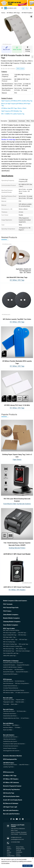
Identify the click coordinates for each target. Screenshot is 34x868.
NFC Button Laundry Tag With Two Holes (17, 319)
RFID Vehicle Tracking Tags (10, 644)
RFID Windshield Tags (9, 651)
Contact (18, 856)
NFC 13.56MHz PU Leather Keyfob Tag (13, 114)
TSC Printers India (21, 711)
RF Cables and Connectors (22, 693)
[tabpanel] (17, 30)
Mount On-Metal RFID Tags (10, 635)
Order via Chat (17, 48)
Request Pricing (28, 49)
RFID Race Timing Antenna (22, 683)
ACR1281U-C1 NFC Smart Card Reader (17, 587)
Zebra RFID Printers (24, 765)
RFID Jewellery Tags (21, 649)
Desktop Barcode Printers (17, 548)
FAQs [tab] (28, 121)
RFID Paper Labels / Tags (9, 637)
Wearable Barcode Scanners (10, 737)
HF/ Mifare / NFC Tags (13, 13)
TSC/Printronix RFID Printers (10, 765)
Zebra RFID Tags (22, 633)
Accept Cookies (28, 866)
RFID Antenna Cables (8, 693)
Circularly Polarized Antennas (11, 688)
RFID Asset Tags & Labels (10, 633)
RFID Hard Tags (23, 640)
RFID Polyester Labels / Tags (10, 640)
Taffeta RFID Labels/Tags (9, 656)
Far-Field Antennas (20, 681)
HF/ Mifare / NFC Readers (17, 590)
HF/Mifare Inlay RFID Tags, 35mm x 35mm (14, 108)
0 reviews (12, 69)
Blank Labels (14, 704)
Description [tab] (4, 121)
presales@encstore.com (17, 839)
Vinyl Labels (6, 704)
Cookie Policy (11, 856)
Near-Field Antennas (8, 683)
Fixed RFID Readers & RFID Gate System (13, 663)
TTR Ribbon (17, 728)
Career (18, 854)
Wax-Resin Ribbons (8, 728)
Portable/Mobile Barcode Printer (11, 718)
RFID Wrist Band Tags (9, 649)
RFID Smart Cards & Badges (23, 651)
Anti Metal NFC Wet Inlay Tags (17, 277)
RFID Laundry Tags (23, 644)
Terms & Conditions (19, 851)
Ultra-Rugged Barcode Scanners (11, 751)
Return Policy (20, 847)
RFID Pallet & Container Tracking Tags (13, 646)
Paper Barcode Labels (9, 700)
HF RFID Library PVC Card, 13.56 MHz (17, 405)
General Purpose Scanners (10, 748)
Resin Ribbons (7, 725)
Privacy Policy (9, 853)
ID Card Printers (25, 718)
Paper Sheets (17, 460)
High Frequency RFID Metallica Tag (12, 111)
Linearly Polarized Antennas (10, 686)
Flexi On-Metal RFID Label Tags (11, 653)
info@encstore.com (16, 837)
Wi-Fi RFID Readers (8, 670)
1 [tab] (16, 43)
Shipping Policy (20, 849)
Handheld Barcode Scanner (10, 741)
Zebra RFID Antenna (8, 681)
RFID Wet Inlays (22, 635)
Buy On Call (6, 48)
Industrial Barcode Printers (10, 716)
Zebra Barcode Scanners (9, 739)
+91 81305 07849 (15, 842)
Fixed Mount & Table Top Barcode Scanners (17, 504)
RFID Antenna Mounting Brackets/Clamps (14, 690)
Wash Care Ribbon (8, 730)
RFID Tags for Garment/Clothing (11, 630)
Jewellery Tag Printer (8, 767)
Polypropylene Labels (8, 702)
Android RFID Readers (9, 672)
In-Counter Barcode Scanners (11, 746)
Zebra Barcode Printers (9, 711)
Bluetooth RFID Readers (22, 672)
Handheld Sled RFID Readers (10, 674)
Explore (9, 849)
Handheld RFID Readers (9, 665)
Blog (8, 851)
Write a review (20, 69)
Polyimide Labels (20, 702)
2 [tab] (18, 43)
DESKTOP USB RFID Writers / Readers (13, 667)
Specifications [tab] (13, 121)
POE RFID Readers (19, 670)
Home (3, 13)
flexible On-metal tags (8, 140)
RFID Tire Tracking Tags (9, 642)
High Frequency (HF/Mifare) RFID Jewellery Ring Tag (17, 101)
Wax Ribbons (15, 725)
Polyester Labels (20, 700)
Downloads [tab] (22, 121)
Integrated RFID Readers (23, 665)
